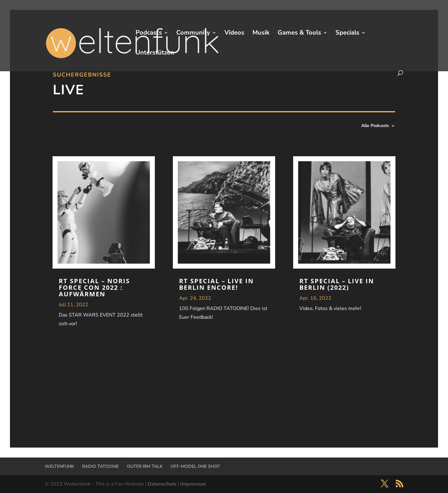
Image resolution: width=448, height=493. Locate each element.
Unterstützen (155, 54)
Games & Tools (299, 34)
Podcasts (149, 34)
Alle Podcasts (375, 126)
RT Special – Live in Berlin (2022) (337, 284)
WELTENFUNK (59, 466)
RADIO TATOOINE (100, 466)
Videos (234, 34)
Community (193, 34)
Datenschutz (162, 484)
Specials (347, 34)
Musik (261, 34)
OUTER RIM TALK (145, 466)
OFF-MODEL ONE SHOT (195, 466)
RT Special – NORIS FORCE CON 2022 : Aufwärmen (94, 287)
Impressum (193, 484)
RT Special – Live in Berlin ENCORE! (216, 284)
